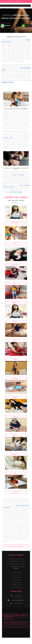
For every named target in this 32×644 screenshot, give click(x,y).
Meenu (16, 397)
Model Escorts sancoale (17, 559)
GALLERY (19, 615)
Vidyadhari (16, 265)
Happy (16, 435)
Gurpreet (16, 222)
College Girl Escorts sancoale (17, 561)
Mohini (16, 303)
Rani (16, 473)
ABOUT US (12, 615)
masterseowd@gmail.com (16, 2)
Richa (16, 244)
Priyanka (16, 378)
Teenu (16, 416)
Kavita (16, 492)
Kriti (16, 341)
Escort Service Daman (16, 546)
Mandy (16, 454)
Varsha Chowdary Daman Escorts (16, 623)
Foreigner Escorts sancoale (17, 564)
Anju (16, 284)
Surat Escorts (17, 582)
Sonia (16, 322)
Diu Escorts (17, 575)
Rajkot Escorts (17, 580)
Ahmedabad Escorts (17, 572)
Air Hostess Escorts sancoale (17, 567)
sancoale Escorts (17, 588)
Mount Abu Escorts (17, 577)
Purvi (16, 360)
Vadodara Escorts (17, 585)
